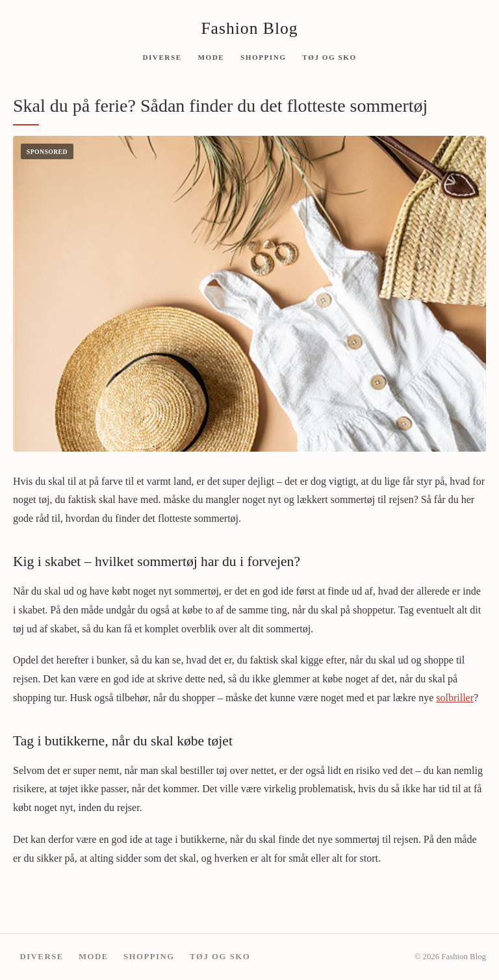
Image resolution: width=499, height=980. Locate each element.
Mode (211, 57)
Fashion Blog (249, 28)
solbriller (455, 698)
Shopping (263, 57)
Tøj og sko (329, 57)
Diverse (162, 57)
